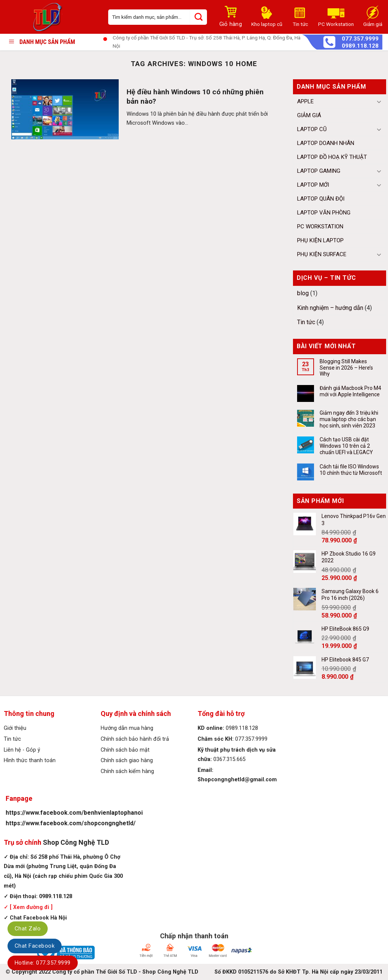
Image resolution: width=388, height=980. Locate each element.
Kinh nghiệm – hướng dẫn (330, 308)
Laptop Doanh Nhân (326, 143)
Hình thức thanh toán (30, 760)
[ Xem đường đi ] (30, 907)
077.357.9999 (360, 39)
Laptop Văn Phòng (324, 213)
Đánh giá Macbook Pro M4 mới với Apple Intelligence (350, 391)
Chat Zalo (28, 929)
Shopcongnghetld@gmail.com (237, 780)
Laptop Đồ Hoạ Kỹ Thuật (332, 157)
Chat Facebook (35, 946)
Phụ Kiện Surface (322, 254)
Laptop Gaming (319, 171)
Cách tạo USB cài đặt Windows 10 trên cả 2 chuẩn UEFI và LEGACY (346, 446)
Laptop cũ (312, 129)
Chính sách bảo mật (125, 750)
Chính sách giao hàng (127, 760)
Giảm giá (309, 115)
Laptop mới (313, 185)
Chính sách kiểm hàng (127, 771)
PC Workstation (320, 227)
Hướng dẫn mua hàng (127, 728)
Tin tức (306, 322)
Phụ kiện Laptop (320, 240)
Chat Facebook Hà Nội (38, 918)
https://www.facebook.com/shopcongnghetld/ (71, 823)
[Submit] (199, 17)
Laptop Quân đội (321, 199)
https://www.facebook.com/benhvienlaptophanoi (74, 813)
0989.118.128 (360, 46)
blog (303, 293)
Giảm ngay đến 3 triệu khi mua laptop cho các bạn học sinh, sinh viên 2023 (349, 419)
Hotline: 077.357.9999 (43, 963)
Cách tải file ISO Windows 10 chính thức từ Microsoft (351, 470)
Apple (305, 101)
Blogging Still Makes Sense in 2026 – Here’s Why (346, 368)
